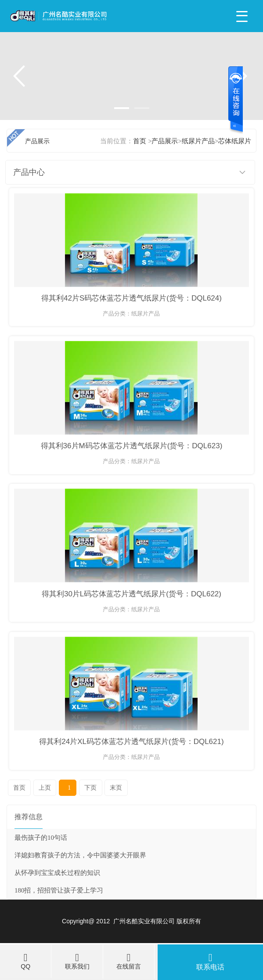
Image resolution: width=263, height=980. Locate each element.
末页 (116, 788)
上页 (45, 788)
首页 (19, 788)
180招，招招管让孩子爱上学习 (59, 890)
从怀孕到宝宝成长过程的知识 (57, 873)
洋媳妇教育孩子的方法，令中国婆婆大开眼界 (80, 855)
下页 (90, 788)
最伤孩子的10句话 (41, 838)
